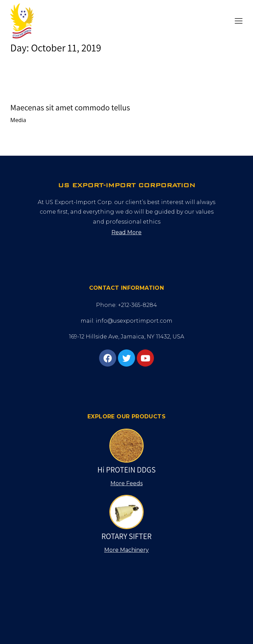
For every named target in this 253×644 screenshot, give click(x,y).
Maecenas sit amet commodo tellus (70, 107)
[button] (239, 21)
